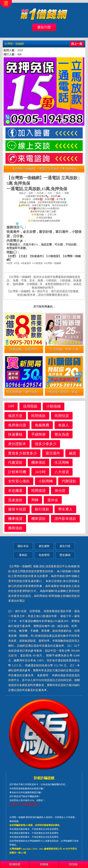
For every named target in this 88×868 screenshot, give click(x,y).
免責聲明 (44, 557)
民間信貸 (62, 418)
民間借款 (38, 418)
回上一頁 (77, 44)
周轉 (35, 502)
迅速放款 (15, 502)
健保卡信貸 (17, 511)
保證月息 (15, 418)
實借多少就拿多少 (22, 455)
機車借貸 (15, 521)
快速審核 (15, 437)
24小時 (40, 474)
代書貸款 (15, 465)
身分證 (60, 493)
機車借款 (38, 465)
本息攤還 (15, 493)
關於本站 (23, 548)
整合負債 (62, 437)
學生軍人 (65, 511)
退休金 (53, 502)
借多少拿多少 (46, 446)
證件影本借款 (65, 521)
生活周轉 (62, 465)
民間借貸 (38, 493)
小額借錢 (54, 408)
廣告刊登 (44, 27)
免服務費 (42, 427)
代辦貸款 (69, 483)
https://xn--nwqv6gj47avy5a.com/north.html (46, 226)
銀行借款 (42, 511)
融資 (73, 455)
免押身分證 (17, 427)
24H (11, 408)
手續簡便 (38, 437)
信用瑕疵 (30, 408)
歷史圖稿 (65, 557)
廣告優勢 (44, 548)
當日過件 (53, 455)
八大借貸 (62, 474)
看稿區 (23, 557)
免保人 (64, 427)
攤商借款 (15, 530)
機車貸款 (38, 521)
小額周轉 (46, 483)
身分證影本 (17, 446)
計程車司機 (17, 474)
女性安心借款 (19, 483)
